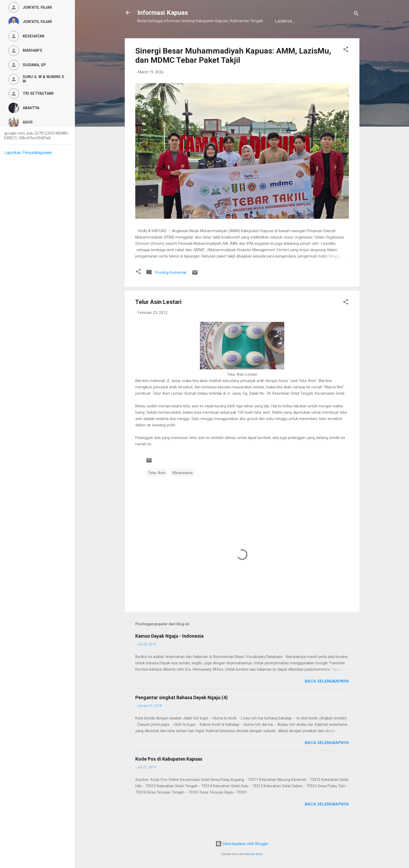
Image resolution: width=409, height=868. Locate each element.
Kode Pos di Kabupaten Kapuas (169, 775)
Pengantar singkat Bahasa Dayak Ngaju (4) (182, 714)
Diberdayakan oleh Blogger (242, 844)
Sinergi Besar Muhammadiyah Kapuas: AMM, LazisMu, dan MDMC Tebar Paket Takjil (233, 72)
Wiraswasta (182, 489)
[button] (346, 67)
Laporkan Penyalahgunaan (28, 153)
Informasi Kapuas (163, 13)
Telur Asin (157, 489)
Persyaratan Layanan (261, 38)
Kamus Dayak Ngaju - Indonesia (169, 652)
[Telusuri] (356, 14)
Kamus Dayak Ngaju (163, 38)
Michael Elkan (254, 854)
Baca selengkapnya (327, 698)
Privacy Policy (210, 38)
